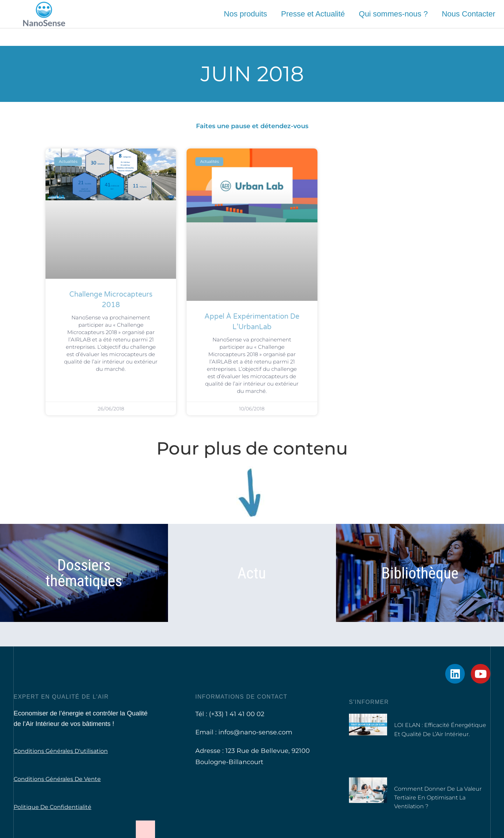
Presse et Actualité (313, 14)
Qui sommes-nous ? (393, 14)
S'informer (369, 702)
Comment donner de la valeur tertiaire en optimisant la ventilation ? (442, 797)
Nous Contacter (468, 14)
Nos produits (246, 14)
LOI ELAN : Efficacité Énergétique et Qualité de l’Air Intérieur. (436, 734)
